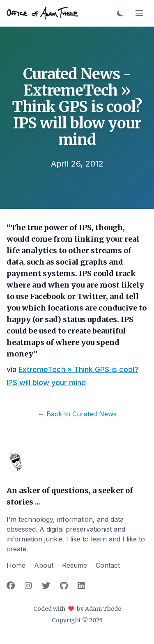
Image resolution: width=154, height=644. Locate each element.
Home (16, 565)
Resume (75, 565)
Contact (108, 565)
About (44, 565)
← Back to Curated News (77, 414)
